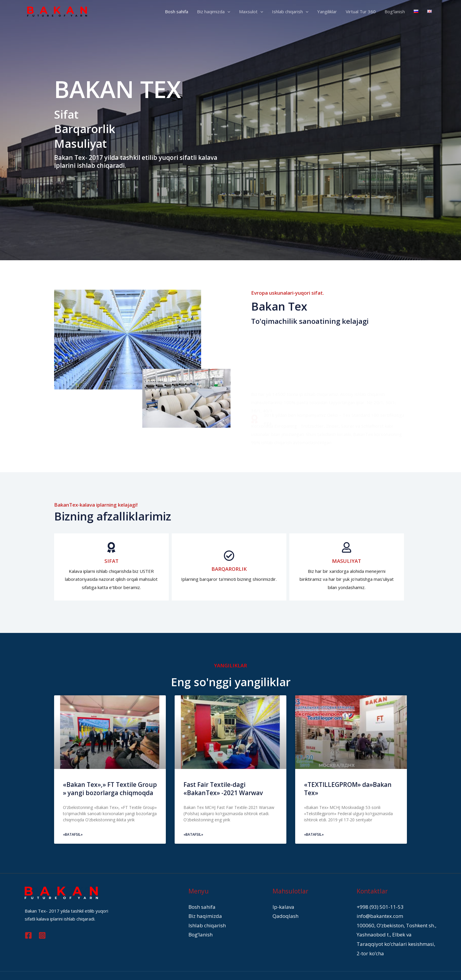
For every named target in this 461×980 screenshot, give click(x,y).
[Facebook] (28, 935)
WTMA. (350, 968)
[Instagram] (42, 935)
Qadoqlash (283, 914)
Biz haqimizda (214, 11)
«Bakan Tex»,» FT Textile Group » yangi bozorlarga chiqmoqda (110, 789)
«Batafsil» (73, 834)
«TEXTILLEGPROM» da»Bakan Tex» (348, 789)
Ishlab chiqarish (290, 11)
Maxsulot (251, 11)
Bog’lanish (395, 11)
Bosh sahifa (177, 11)
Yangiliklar (327, 11)
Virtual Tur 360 (361, 11)
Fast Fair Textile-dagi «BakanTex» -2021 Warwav (223, 789)
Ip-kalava (282, 906)
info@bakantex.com (376, 914)
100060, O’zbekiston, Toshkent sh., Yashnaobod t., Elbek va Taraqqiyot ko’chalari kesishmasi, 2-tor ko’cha (392, 931)
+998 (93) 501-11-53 (378, 906)
